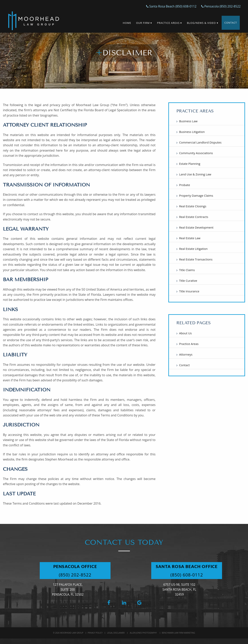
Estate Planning (190, 164)
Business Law (188, 121)
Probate (185, 185)
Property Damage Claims (196, 196)
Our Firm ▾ (142, 23)
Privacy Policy (95, 633)
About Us (185, 333)
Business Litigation (192, 132)
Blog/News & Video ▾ (201, 23)
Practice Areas (189, 344)
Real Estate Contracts (194, 217)
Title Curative (188, 281)
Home (125, 23)
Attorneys (186, 354)
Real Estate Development (196, 227)
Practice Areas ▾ (168, 23)
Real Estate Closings (193, 206)
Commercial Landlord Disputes (200, 142)
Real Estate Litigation (193, 249)
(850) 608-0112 (194, 575)
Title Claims (187, 270)
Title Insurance (189, 291)
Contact (230, 23)
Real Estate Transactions (196, 259)
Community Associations (196, 153)
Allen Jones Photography (143, 633)
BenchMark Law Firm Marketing (178, 633)
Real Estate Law (190, 238)
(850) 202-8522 (82, 575)
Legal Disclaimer (116, 633)
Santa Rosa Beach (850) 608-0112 (167, 6)
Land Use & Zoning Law (195, 174)
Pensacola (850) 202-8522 (219, 6)
